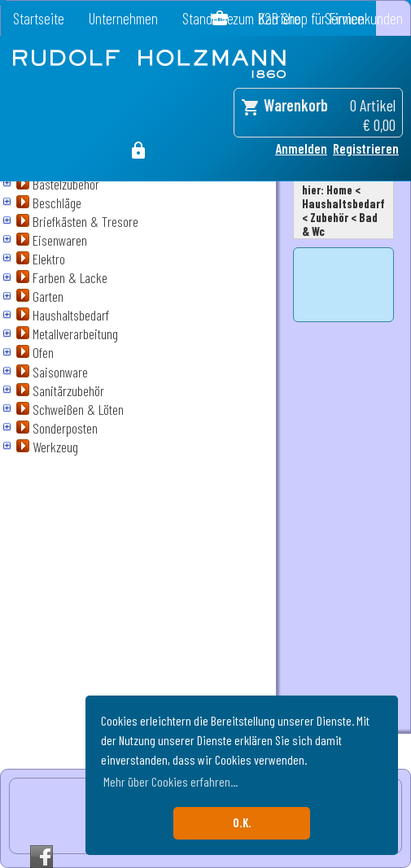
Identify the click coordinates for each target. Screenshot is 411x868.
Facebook (42, 857)
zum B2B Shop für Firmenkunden (318, 18)
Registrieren (366, 148)
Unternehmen (123, 18)
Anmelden (301, 148)
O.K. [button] (242, 823)
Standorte (208, 18)
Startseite (39, 18)
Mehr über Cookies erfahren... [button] (171, 781)
